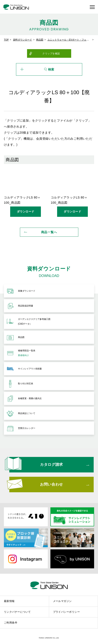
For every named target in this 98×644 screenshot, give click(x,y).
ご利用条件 (11, 623)
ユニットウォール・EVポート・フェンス (69, 40)
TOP (6, 40)
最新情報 (9, 601)
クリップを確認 (51, 53)
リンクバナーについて (17, 612)
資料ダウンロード (22, 40)
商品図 (40, 40)
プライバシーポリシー (67, 612)
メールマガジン (62, 601)
